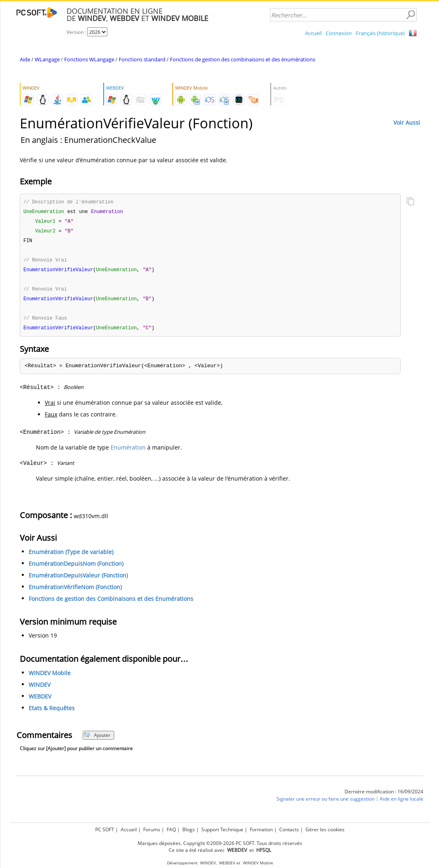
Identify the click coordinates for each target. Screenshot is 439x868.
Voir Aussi (407, 122)
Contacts (289, 829)
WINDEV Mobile (50, 677)
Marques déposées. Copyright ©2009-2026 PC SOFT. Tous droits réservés (220, 843)
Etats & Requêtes (52, 712)
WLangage (47, 59)
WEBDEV (40, 701)
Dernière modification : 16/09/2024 (384, 796)
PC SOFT (105, 829)
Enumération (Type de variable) (71, 556)
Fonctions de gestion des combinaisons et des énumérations (242, 59)
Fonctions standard (142, 59)
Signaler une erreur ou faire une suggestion (325, 803)
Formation (261, 829)
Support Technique (222, 829)
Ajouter (97, 739)
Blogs (189, 829)
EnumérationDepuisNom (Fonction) (76, 568)
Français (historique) (380, 33)
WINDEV (40, 689)
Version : (77, 32)
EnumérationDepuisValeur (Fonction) (78, 580)
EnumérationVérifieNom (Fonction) (75, 591)
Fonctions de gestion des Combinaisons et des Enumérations (111, 603)
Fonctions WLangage (89, 59)
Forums (152, 829)
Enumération (128, 452)
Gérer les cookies (325, 829)
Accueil (313, 33)
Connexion (339, 33)
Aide (25, 59)
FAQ (171, 829)
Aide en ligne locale (401, 803)
